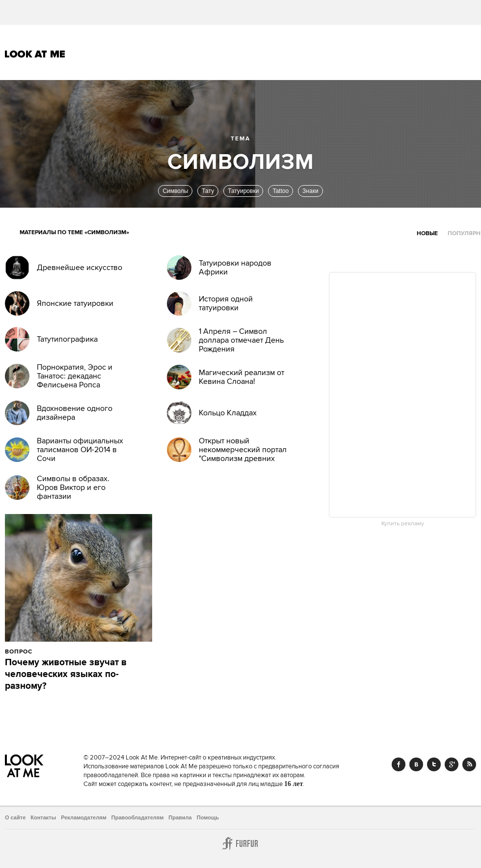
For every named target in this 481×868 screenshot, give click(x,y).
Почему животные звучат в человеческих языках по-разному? (66, 675)
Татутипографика (67, 339)
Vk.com (416, 764)
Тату (208, 191)
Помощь (208, 817)
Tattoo (281, 191)
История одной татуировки (226, 303)
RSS (469, 764)
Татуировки (243, 191)
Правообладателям (138, 817)
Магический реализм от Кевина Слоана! (241, 377)
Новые (427, 233)
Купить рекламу (403, 524)
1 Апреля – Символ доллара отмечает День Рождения (241, 340)
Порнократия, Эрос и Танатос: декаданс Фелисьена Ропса (75, 376)
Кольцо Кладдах (228, 413)
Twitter (434, 764)
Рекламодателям (84, 817)
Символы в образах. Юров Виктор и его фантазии (73, 488)
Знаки (310, 191)
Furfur (240, 843)
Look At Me (35, 54)
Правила (180, 817)
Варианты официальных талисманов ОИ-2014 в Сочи (80, 450)
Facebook (399, 764)
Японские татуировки (75, 303)
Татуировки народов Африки (235, 268)
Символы (175, 191)
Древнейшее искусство (80, 268)
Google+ (452, 764)
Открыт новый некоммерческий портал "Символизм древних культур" (243, 454)
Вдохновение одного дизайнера (75, 413)
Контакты (43, 817)
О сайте (15, 817)
